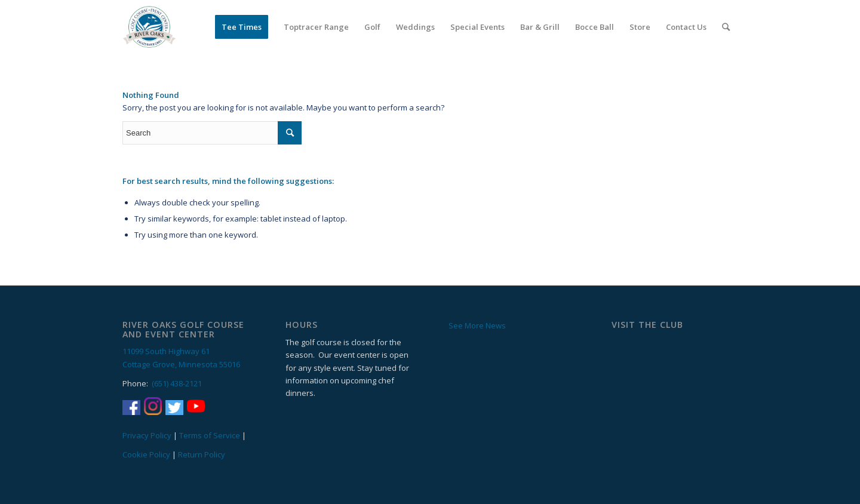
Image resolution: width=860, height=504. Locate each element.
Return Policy (202, 454)
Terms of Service (210, 435)
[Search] (726, 27)
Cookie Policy (146, 454)
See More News (477, 325)
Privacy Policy (147, 435)
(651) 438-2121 (177, 383)
